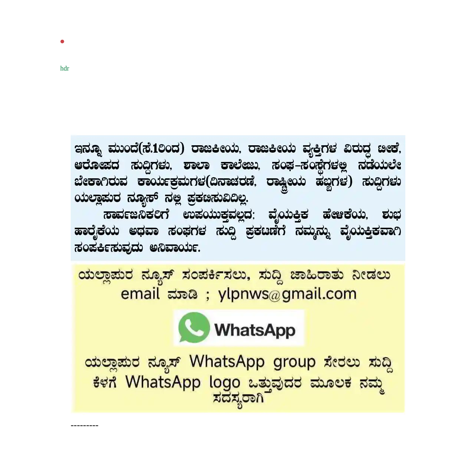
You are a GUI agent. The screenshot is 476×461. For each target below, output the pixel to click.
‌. (62, 36)
